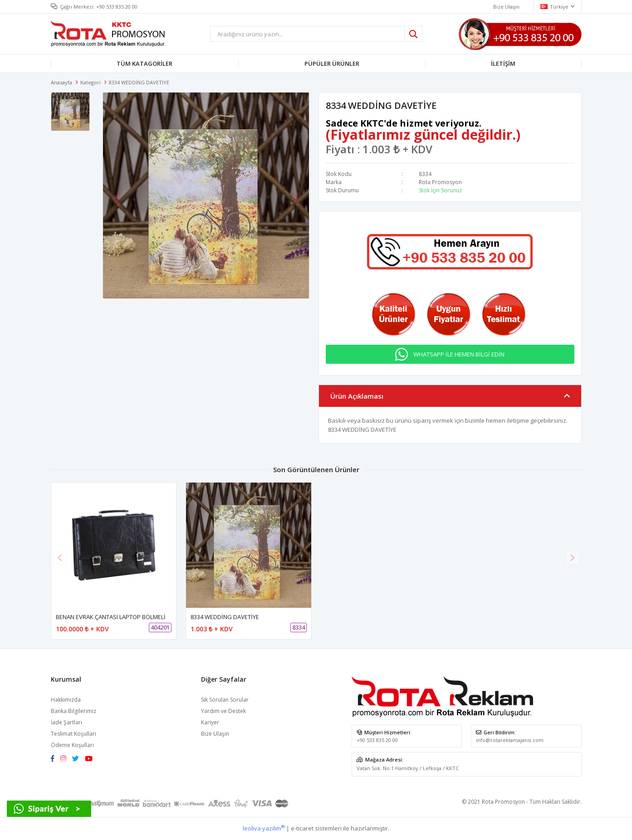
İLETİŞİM (503, 63)
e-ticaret (302, 828)
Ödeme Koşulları (72, 745)
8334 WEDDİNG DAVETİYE (225, 617)
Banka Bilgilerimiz (73, 711)
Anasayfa (61, 82)
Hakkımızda (66, 700)
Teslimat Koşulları (73, 734)
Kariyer (210, 722)
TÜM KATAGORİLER (145, 63)
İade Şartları (66, 722)
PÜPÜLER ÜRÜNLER (332, 63)
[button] (573, 557)
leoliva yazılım (264, 828)
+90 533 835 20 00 (117, 7)
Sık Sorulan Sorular (225, 700)
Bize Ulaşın (215, 734)
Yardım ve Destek (223, 711)
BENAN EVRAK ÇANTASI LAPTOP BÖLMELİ (111, 617)
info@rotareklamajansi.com (510, 740)
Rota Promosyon (440, 182)
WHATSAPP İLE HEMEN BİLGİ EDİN (459, 354)
